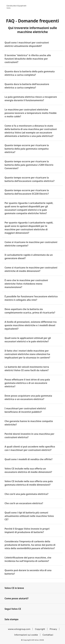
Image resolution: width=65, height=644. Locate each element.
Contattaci (48, 635)
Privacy (53, 629)
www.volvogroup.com (19, 629)
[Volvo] (2, 6)
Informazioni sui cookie (26, 635)
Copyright (40, 629)
